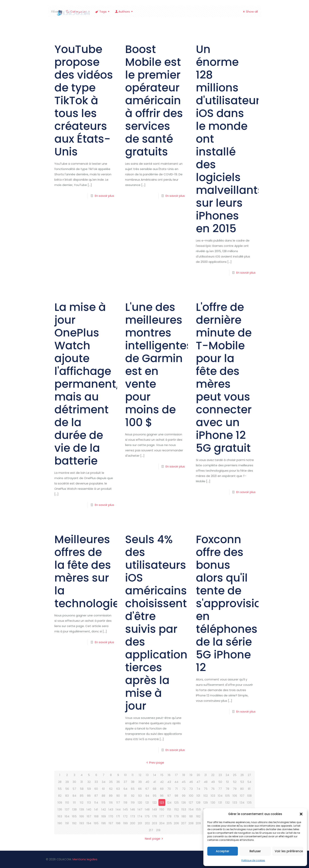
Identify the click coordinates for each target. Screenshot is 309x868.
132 (227, 802)
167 (89, 816)
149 (154, 809)
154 (191, 809)
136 (60, 809)
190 (60, 823)
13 (147, 775)
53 (242, 782)
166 (82, 816)
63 (118, 789)
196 (104, 823)
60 (96, 789)
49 (213, 782)
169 (104, 816)
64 (125, 789)
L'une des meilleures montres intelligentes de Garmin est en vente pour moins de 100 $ (159, 365)
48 (206, 782)
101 (198, 796)
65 (133, 789)
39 (140, 782)
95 (155, 796)
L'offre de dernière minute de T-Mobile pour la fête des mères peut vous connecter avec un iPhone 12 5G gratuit (224, 377)
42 (162, 782)
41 (155, 782)
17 (176, 775)
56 (67, 789)
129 (206, 802)
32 (89, 782)
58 (82, 789)
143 (111, 809)
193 (82, 823)
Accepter (223, 851)
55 (60, 789)
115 (103, 802)
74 (198, 789)
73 (191, 789)
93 (140, 796)
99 (184, 796)
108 (249, 796)
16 (169, 775)
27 (249, 775)
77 (220, 789)
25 (235, 775)
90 (118, 796)
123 (162, 802)
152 (176, 809)
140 (89, 809)
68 (154, 789)
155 (198, 809)
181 (191, 816)
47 (198, 782)
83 (67, 796)
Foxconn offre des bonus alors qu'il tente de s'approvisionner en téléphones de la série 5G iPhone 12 (241, 603)
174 (140, 816)
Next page (155, 839)
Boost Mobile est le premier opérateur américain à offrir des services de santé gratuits (154, 100)
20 (198, 775)
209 (198, 823)
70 (169, 789)
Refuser (255, 851)
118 (125, 802)
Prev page (155, 763)
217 (151, 830)
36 (118, 782)
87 (96, 796)
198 (118, 823)
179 (176, 816)
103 (213, 796)
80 (242, 789)
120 (140, 802)
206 (176, 823)
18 (184, 775)
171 (118, 816)
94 (147, 796)
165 (74, 816)
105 (227, 796)
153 (184, 809)
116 (111, 802)
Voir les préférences (289, 851)
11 (133, 775)
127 (191, 802)
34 (104, 782)
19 (191, 775)
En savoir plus (104, 196)
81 (249, 789)
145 (125, 809)
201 (140, 823)
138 (74, 809)
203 (154, 823)
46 (191, 782)
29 (67, 782)
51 (228, 782)
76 (213, 789)
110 (67, 802)
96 (162, 796)
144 (118, 809)
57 (74, 789)
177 (162, 816)
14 (155, 775)
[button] (301, 814)
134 (242, 802)
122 (155, 802)
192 (74, 823)
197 (111, 823)
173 (133, 816)
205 (169, 823)
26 (242, 775)
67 (147, 789)
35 (111, 782)
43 (169, 782)
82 (60, 796)
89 (111, 796)
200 (133, 823)
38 (133, 782)
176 (155, 816)
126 (184, 802)
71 (176, 789)
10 (125, 775)
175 (147, 816)
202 (147, 823)
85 (82, 796)
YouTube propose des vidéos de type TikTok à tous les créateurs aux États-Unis (84, 100)
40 (147, 782)
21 (206, 775)
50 (220, 782)
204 (162, 823)
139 (82, 809)
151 (169, 809)
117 (118, 802)
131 (220, 802)
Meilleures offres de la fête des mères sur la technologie (87, 571)
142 (104, 809)
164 (67, 816)
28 (60, 782)
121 (147, 802)
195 (96, 823)
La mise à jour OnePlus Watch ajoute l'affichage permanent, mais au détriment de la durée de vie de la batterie (86, 384)
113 (89, 802)
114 (96, 802)
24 (227, 775)
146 (133, 809)
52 (235, 782)
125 (176, 802)
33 (96, 782)
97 (169, 796)
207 (184, 823)
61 (103, 789)
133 (235, 802)
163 (60, 816)
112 (82, 802)
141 (96, 809)
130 (213, 802)
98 (176, 796)
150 (162, 809)
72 (184, 789)
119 (133, 802)
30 (74, 782)
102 (206, 796)
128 (198, 802)
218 (158, 830)
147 (140, 809)
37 (125, 782)
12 (140, 775)
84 (74, 796)
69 (162, 789)
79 (235, 789)
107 (242, 796)
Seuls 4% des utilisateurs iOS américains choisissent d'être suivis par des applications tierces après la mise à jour (159, 623)
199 (125, 823)
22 (213, 775)
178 (169, 816)
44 (176, 782)
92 (133, 796)
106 (235, 796)
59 (89, 789)
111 (74, 802)
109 (60, 802)
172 (125, 816)
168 (96, 816)
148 (147, 809)
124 (169, 802)
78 (227, 789)
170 (111, 816)
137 (67, 809)
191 (67, 823)
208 (191, 823)
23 (220, 775)
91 (125, 796)
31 (82, 782)
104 (220, 796)
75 (206, 789)
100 (191, 796)
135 (249, 802)
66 (140, 789)
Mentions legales (85, 859)
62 (111, 789)
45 (184, 782)
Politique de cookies (253, 860)
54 (249, 782)
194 (89, 823)
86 (89, 796)
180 (184, 816)
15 (162, 775)
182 (198, 816)
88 (103, 796)
